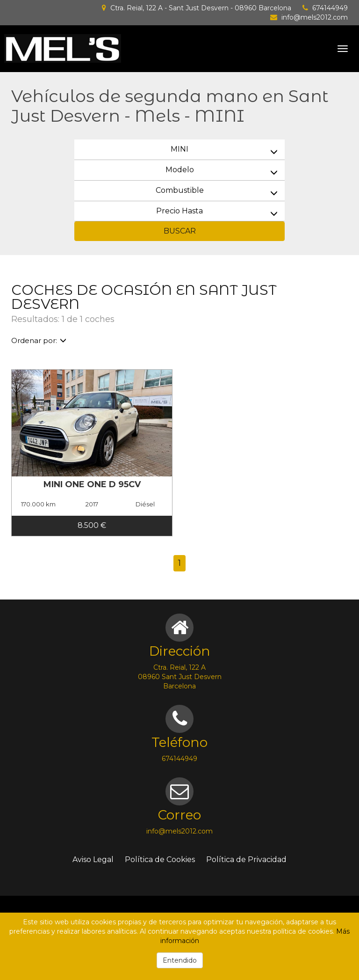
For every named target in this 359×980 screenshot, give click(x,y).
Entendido (180, 960)
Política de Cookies (160, 859)
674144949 (330, 8)
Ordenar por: (39, 340)
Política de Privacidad (246, 859)
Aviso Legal (93, 859)
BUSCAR (180, 231)
